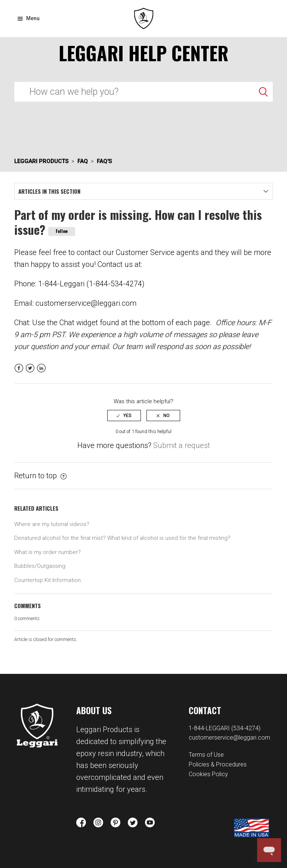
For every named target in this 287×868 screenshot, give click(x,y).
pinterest (115, 822)
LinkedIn (41, 373)
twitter (133, 822)
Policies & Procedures (218, 764)
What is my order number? (47, 552)
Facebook (19, 373)
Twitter (30, 373)
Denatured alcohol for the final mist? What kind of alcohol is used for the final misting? (122, 538)
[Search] (143, 92)
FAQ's (104, 161)
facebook (81, 822)
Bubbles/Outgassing (40, 566)
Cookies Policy (208, 774)
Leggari (37, 726)
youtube (150, 822)
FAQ (83, 161)
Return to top (40, 476)
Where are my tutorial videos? (52, 524)
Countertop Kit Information (47, 580)
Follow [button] (62, 231)
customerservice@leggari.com (229, 738)
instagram (98, 822)
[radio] (124, 416)
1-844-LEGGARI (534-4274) (225, 728)
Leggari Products (144, 18)
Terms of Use (206, 755)
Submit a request (182, 445)
